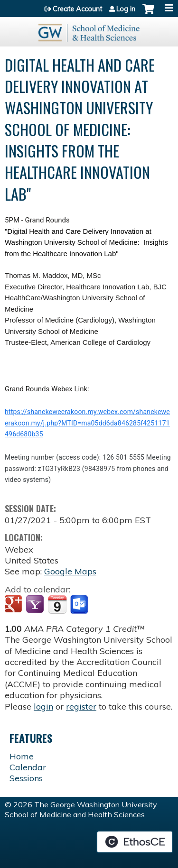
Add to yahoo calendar (36, 605)
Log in (126, 9)
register (81, 706)
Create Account (77, 9)
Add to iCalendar (57, 604)
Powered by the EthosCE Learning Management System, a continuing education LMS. (135, 842)
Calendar (28, 767)
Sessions (26, 778)
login (43, 706)
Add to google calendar (14, 605)
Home (22, 756)
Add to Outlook (80, 605)
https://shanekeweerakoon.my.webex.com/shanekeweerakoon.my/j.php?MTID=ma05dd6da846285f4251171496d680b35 (87, 423)
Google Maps (70, 571)
